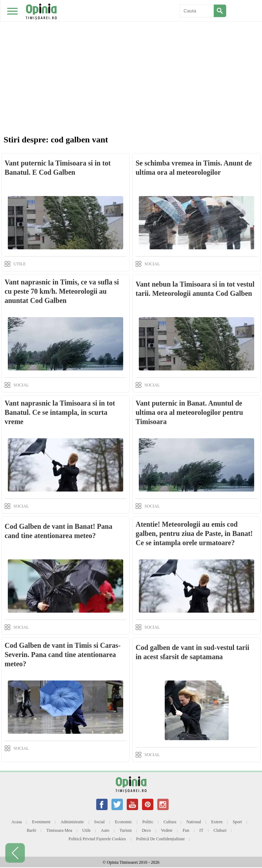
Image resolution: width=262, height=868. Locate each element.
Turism (126, 830)
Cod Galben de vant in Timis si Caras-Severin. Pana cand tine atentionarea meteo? (63, 655)
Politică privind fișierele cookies (97, 839)
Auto (105, 830)
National (194, 822)
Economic (123, 822)
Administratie (72, 822)
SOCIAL (152, 264)
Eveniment (41, 822)
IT (201, 830)
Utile (87, 830)
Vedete (167, 830)
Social (99, 822)
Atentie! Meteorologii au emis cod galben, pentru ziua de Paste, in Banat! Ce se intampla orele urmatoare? (194, 533)
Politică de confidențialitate (160, 839)
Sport (237, 822)
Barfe (31, 830)
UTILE (20, 264)
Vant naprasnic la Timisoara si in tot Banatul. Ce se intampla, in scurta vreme (60, 412)
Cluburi (220, 830)
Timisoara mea (59, 830)
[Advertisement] (131, 53)
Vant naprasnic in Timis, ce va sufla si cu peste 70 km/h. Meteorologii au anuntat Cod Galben (62, 291)
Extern (217, 822)
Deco (146, 830)
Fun (186, 830)
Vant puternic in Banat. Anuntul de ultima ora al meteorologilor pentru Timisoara (189, 412)
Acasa (17, 822)
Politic (148, 822)
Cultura (170, 822)
